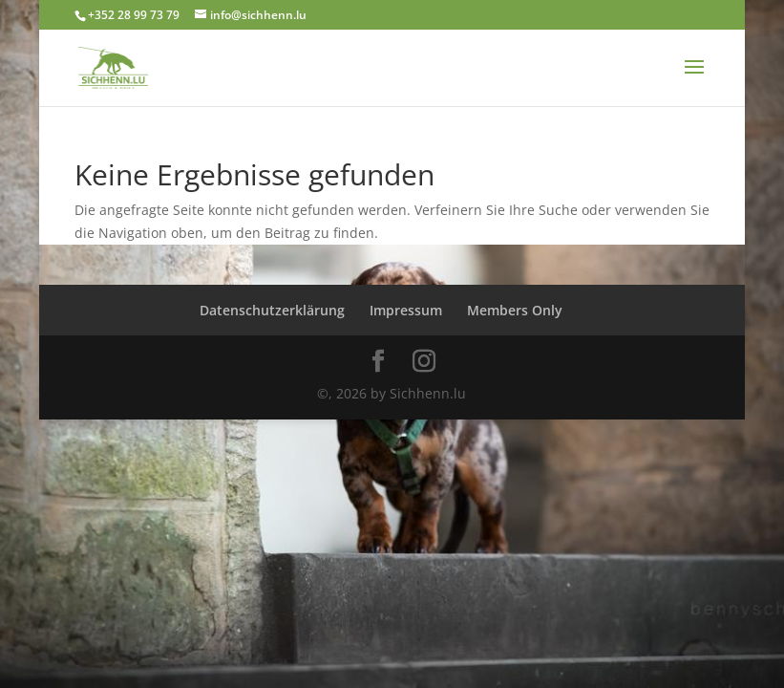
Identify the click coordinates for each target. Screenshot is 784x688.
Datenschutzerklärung (272, 310)
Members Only (515, 310)
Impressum (406, 310)
